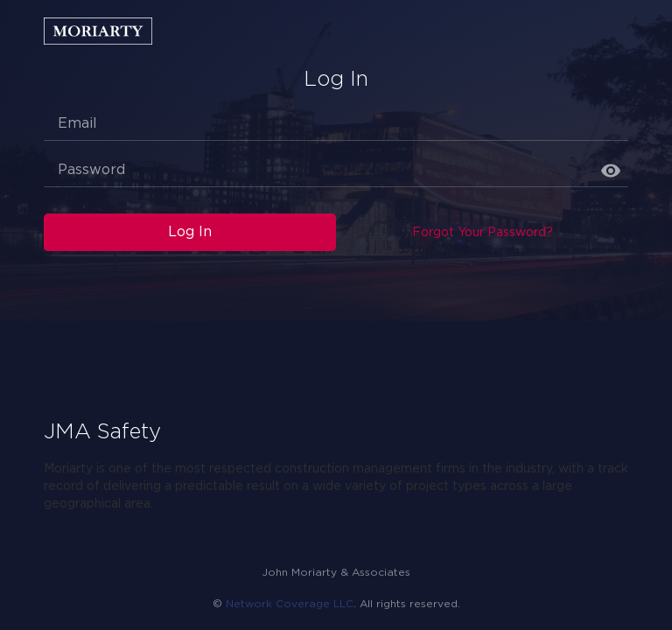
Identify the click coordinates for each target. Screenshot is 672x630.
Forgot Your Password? (483, 233)
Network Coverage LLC (290, 604)
